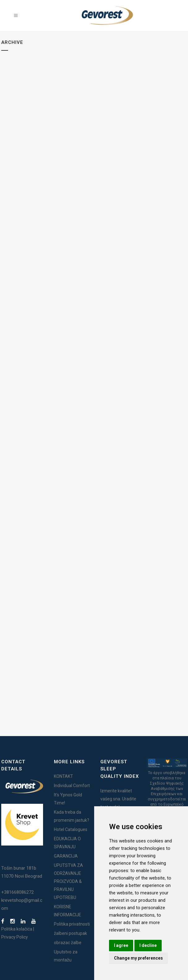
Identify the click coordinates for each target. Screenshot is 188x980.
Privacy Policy (15, 937)
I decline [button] (148, 945)
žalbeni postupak (70, 933)
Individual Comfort (72, 786)
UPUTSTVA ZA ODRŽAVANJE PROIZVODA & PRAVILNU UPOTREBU (68, 881)
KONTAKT (63, 776)
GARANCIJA (66, 856)
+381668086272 (17, 892)
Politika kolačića (17, 929)
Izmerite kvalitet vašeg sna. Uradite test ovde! (118, 799)
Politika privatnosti (72, 924)
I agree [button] (121, 945)
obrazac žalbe (68, 943)
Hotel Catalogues (71, 829)
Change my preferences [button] (138, 958)
